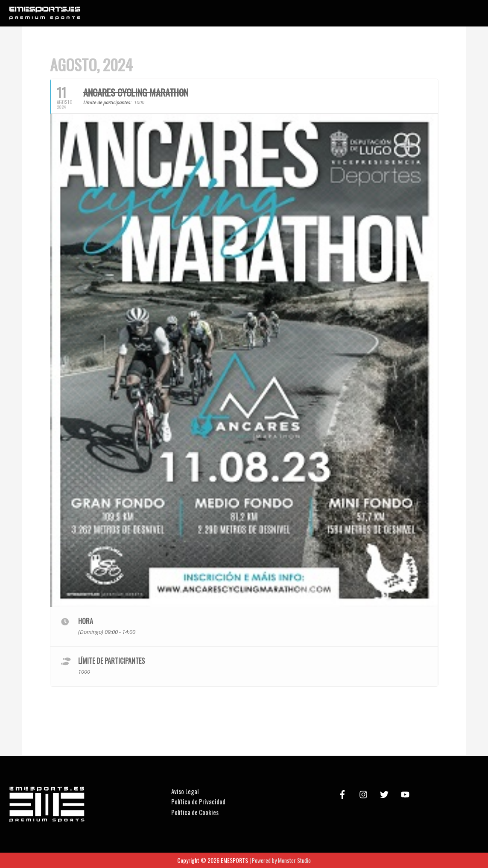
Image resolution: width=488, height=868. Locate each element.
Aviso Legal (185, 791)
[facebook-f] (344, 795)
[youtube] (406, 795)
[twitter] (386, 795)
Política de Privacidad (198, 801)
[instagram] (365, 795)
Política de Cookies (195, 812)
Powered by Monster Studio (282, 860)
